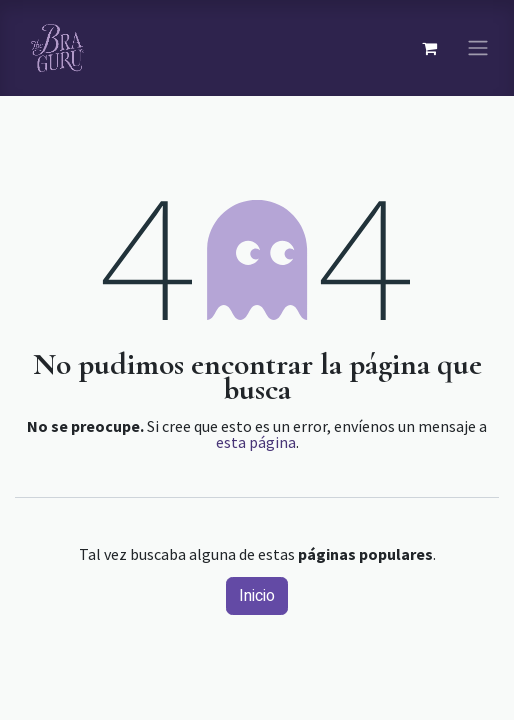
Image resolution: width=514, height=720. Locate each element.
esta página (256, 442)
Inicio (257, 596)
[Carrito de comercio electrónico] (429, 48)
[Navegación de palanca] (478, 48)
